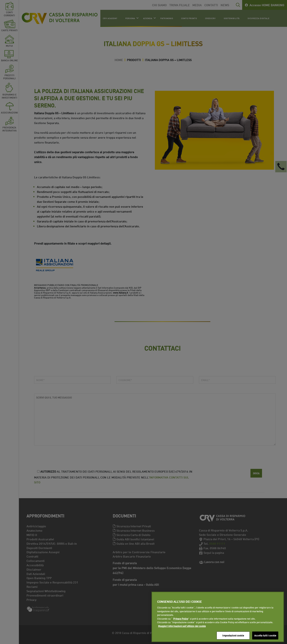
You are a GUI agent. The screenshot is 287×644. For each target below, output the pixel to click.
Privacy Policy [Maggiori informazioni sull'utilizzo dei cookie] (181, 618)
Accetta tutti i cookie (265, 635)
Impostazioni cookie (233, 635)
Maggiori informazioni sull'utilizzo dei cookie (182, 626)
